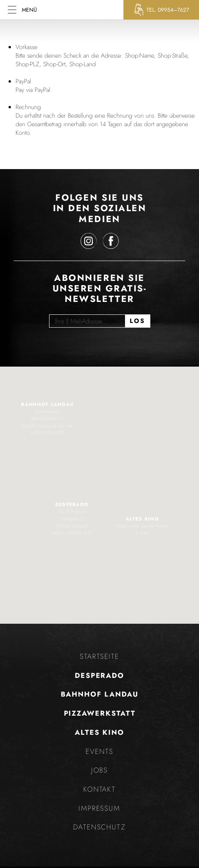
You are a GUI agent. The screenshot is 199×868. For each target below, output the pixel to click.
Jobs (100, 770)
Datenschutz (99, 827)
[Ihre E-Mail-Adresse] (87, 321)
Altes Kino (99, 732)
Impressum (99, 808)
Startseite (99, 656)
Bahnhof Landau (100, 694)
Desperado (99, 676)
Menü (22, 10)
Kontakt (99, 789)
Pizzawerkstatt (100, 713)
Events (99, 752)
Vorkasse (26, 47)
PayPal (23, 81)
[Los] (138, 321)
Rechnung (28, 107)
